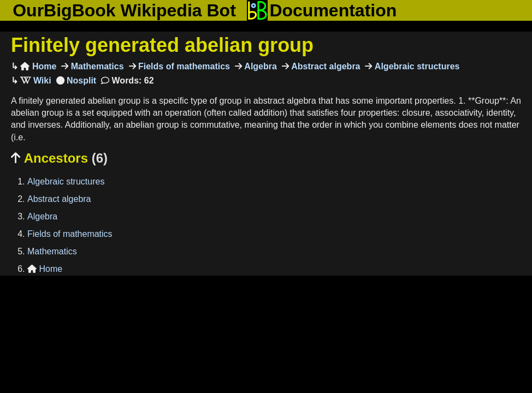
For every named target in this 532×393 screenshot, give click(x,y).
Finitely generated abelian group (162, 45)
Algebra (259, 66)
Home (38, 66)
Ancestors (59, 158)
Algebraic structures (416, 66)
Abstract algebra (325, 66)
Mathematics (96, 66)
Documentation (322, 10)
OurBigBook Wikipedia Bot (124, 10)
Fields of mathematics (183, 66)
